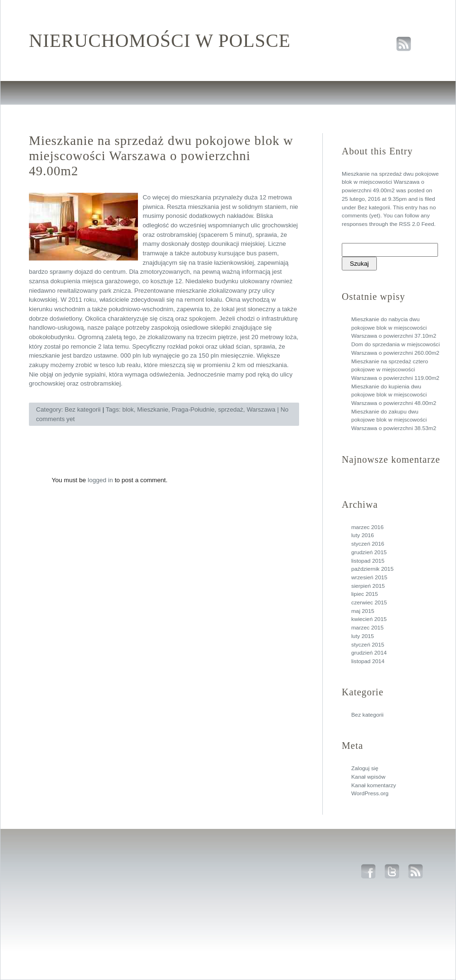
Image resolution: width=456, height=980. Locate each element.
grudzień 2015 (369, 552)
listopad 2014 (368, 661)
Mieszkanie (153, 409)
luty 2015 (363, 636)
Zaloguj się (365, 768)
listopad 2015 (368, 561)
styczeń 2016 (368, 544)
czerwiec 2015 (369, 602)
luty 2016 (363, 535)
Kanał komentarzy (374, 785)
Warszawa (261, 409)
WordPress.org (370, 793)
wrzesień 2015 (369, 577)
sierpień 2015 (368, 586)
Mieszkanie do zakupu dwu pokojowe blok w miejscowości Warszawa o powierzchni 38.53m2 (394, 420)
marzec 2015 (367, 628)
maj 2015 (363, 611)
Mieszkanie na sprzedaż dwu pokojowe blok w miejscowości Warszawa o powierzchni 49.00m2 (390, 182)
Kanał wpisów (368, 777)
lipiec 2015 (365, 594)
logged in (100, 480)
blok (128, 409)
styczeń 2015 (368, 645)
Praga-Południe (193, 409)
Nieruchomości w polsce (160, 41)
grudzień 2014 (369, 653)
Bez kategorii (374, 207)
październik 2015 (372, 569)
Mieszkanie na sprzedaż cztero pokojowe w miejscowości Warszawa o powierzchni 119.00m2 (395, 370)
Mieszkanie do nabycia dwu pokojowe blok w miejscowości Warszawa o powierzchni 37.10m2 (394, 328)
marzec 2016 (367, 527)
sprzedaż (231, 409)
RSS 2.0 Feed (417, 224)
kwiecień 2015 (369, 619)
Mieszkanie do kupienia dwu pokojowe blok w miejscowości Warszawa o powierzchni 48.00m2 (394, 395)
